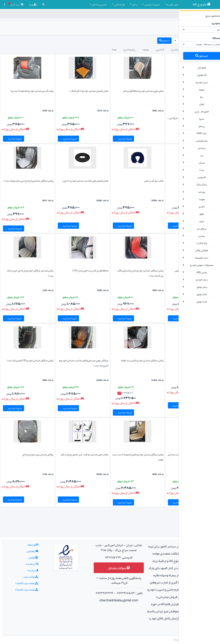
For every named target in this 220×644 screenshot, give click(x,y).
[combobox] (197, 30)
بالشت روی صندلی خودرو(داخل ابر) (155, 181)
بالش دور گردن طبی (119, 181)
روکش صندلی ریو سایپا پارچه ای (26, 454)
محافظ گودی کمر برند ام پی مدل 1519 (67, 270)
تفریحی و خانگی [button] (53, 4)
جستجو (197, 56)
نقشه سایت (23, 555)
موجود (99, 49)
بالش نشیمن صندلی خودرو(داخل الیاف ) (66, 91)
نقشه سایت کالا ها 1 (19, 562)
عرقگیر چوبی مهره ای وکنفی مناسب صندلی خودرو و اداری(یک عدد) (68, 363)
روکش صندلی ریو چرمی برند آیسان (155, 91)
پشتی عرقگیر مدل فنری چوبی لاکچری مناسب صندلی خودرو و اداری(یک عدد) (154, 457)
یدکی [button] (89, 4)
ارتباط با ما (24, 542)
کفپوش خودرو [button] (128, 4)
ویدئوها (25, 523)
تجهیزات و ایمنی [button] (106, 4)
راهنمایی (25, 530)
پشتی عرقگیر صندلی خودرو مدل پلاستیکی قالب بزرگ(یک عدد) (113, 273)
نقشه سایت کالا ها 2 (19, 568)
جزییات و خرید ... (101, 139)
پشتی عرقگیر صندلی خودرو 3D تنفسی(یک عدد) (27, 363)
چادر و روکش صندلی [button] (153, 4)
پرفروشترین (83, 49)
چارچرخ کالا (166, 14)
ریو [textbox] (214, 29)
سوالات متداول (94, 551)
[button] (169, 5)
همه (68, 49)
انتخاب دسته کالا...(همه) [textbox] (204, 44)
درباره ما (25, 549)
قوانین (25, 536)
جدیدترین (146, 49)
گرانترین (114, 49)
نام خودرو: (212, 23)
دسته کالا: (212, 38)
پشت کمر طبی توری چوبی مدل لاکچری (154, 360)
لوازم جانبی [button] (73, 4)
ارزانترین (129, 49)
